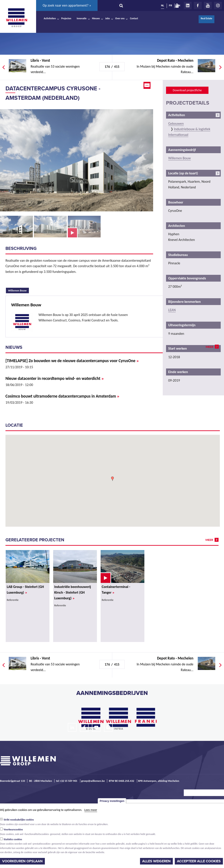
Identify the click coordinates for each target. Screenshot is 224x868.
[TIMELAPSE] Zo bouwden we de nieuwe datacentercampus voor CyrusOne (72, 361)
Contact (134, 18)
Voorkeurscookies (13, 829)
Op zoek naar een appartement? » (67, 5)
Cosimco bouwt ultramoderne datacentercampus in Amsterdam (62, 396)
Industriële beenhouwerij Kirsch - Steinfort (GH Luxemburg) (73, 592)
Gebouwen (176, 124)
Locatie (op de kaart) (183, 173)
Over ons (120, 18)
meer (209, 347)
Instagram (218, 5)
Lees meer (91, 810)
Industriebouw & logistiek (192, 129)
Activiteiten (50, 18)
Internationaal (178, 135)
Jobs (108, 18)
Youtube (208, 5)
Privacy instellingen (112, 801)
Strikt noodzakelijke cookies (19, 820)
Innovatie (82, 18)
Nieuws (96, 18)
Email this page (147, 85)
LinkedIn (188, 5)
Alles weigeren (156, 861)
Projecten (66, 18)
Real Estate (206, 18)
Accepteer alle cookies (199, 861)
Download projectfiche (187, 90)
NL (163, 5)
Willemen (16, 18)
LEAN (172, 310)
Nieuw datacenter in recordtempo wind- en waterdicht (55, 378)
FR (170, 5)
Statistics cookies (13, 839)
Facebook (198, 5)
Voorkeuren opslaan (22, 861)
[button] (112, 479)
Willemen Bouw (18, 290)
